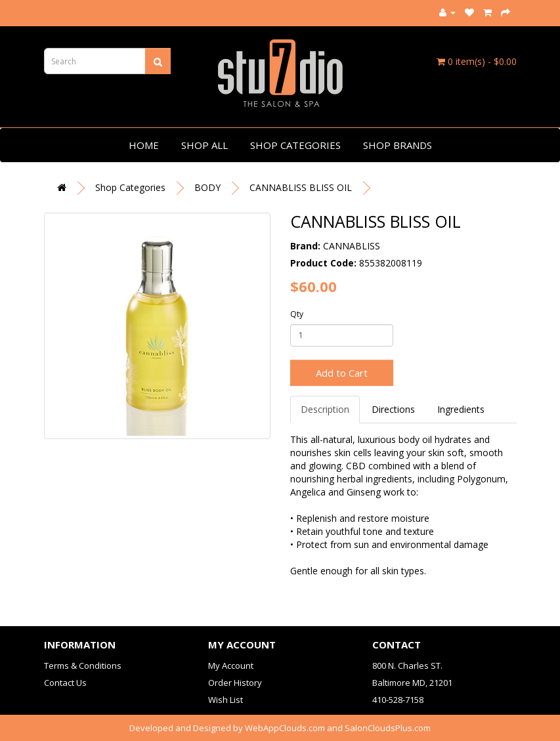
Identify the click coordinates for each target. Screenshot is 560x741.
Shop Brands (398, 145)
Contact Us (65, 683)
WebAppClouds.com (285, 728)
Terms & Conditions (83, 666)
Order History (235, 683)
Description (325, 409)
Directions (393, 409)
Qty (297, 314)
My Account (231, 666)
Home (144, 145)
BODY (207, 187)
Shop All (205, 145)
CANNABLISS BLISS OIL (301, 187)
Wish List (226, 700)
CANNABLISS (352, 246)
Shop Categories (295, 145)
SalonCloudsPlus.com (388, 728)
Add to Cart (342, 373)
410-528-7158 (398, 700)
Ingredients (461, 409)
